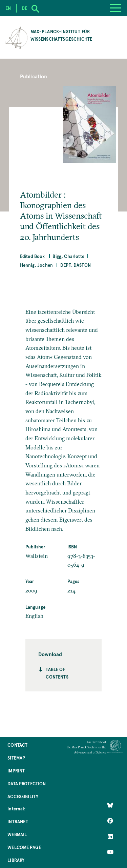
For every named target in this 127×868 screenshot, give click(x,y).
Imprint (16, 771)
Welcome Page (24, 847)
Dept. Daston (76, 265)
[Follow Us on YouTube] (110, 852)
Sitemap (16, 758)
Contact (17, 745)
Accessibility (23, 796)
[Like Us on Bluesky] (110, 805)
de (24, 8)
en (8, 8)
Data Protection (27, 783)
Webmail (17, 834)
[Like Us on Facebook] (110, 821)
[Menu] (115, 8)
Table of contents (57, 673)
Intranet (18, 821)
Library (16, 860)
